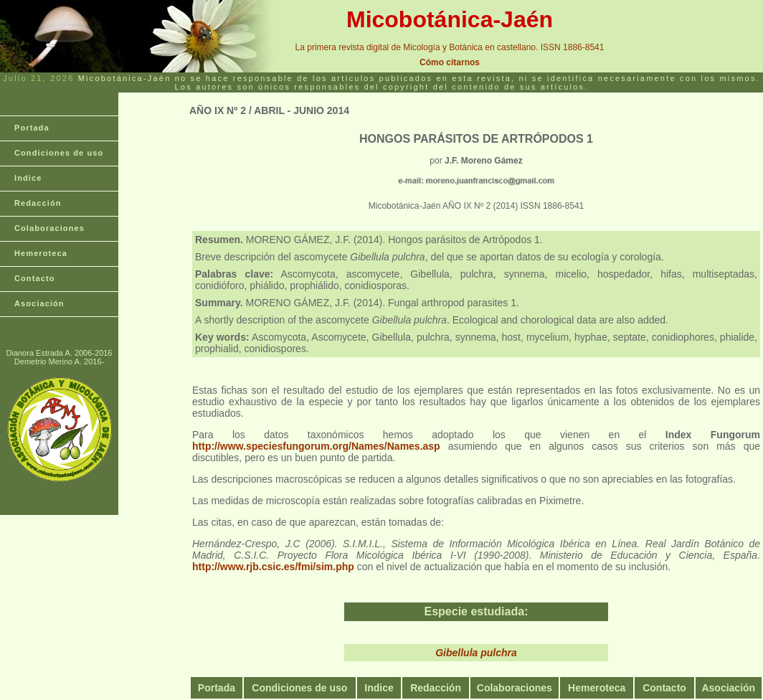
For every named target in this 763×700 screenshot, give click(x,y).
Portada (32, 128)
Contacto (34, 278)
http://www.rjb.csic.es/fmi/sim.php (273, 567)
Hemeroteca (41, 253)
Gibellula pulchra (476, 653)
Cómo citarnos (450, 62)
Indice (28, 178)
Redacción (38, 203)
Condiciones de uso (59, 153)
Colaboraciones (49, 228)
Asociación (39, 303)
